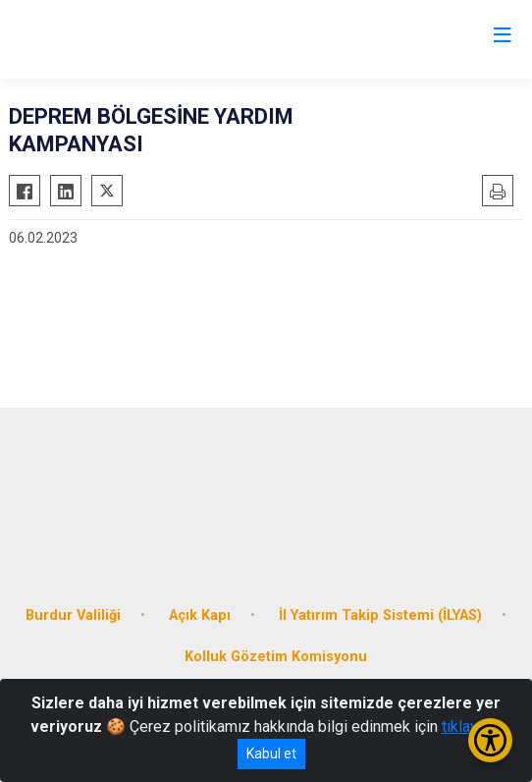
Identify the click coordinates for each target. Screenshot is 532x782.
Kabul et (271, 754)
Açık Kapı (200, 615)
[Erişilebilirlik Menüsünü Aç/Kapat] (490, 740)
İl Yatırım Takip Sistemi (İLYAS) (380, 615)
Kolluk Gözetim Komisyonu (276, 657)
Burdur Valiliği (73, 615)
